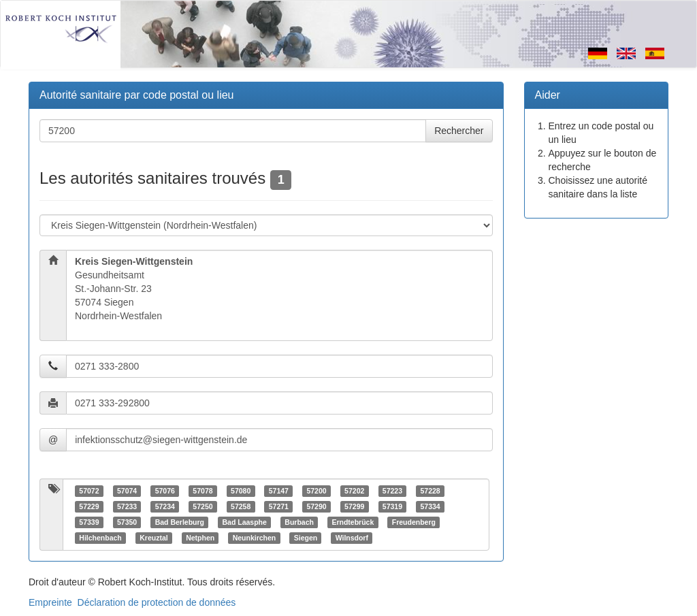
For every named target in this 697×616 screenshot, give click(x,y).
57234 (165, 506)
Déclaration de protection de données (157, 602)
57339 (89, 522)
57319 (392, 506)
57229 (89, 506)
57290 (316, 506)
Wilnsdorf (352, 538)
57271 (279, 506)
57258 (241, 506)
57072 (89, 491)
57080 (241, 491)
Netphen (200, 538)
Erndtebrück (353, 522)
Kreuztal (153, 538)
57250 (202, 506)
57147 (279, 491)
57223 (392, 491)
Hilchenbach (100, 538)
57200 (316, 491)
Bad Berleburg (180, 522)
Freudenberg (414, 522)
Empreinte (50, 602)
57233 (127, 506)
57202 (354, 491)
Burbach (299, 522)
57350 (127, 522)
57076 (165, 491)
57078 (202, 491)
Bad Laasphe (245, 522)
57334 (430, 506)
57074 (127, 491)
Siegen (306, 538)
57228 (430, 491)
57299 (354, 506)
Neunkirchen (255, 538)
